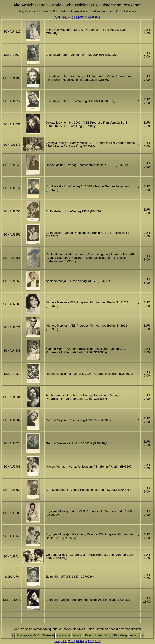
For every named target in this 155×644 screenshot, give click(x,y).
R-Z (98, 17)
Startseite (48, 635)
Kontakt (134, 635)
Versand (77, 635)
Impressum (63, 635)
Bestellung (120, 635)
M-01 (71, 17)
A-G (57, 17)
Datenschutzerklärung (98, 635)
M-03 (80, 17)
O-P (91, 17)
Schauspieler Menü (28, 635)
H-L (64, 17)
